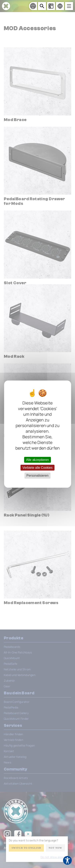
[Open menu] (69, 6)
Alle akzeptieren (38, 460)
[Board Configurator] (51, 6)
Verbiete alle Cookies (37, 468)
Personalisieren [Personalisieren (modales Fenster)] (37, 475)
